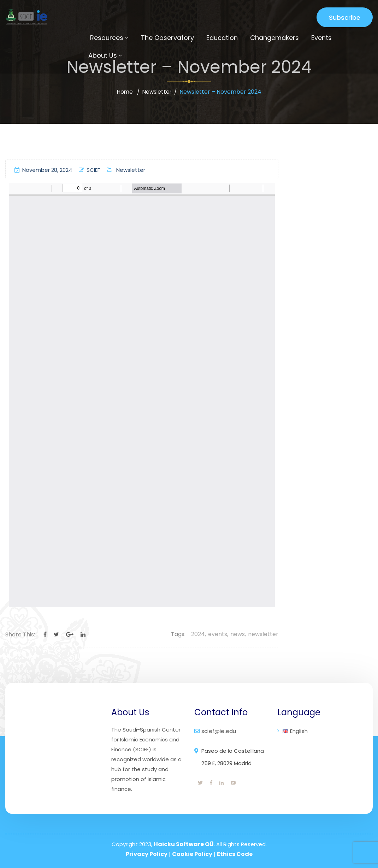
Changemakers (274, 38)
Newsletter (157, 92)
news (238, 634)
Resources (107, 38)
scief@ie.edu (219, 731)
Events (321, 38)
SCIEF (89, 170)
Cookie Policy (192, 854)
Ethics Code (235, 854)
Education (222, 38)
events (218, 634)
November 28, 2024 (43, 170)
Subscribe (345, 18)
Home (123, 92)
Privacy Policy (147, 854)
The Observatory (167, 38)
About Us (103, 55)
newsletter (263, 634)
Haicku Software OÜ (184, 844)
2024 (198, 634)
